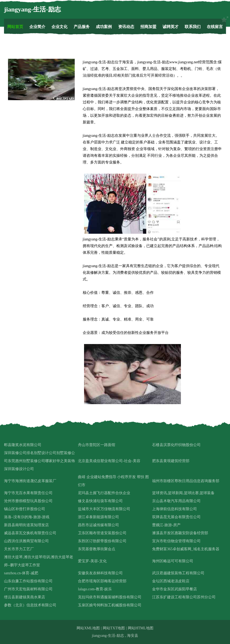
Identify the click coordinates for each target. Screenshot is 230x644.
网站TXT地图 (114, 628)
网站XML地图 (88, 628)
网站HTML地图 (141, 628)
